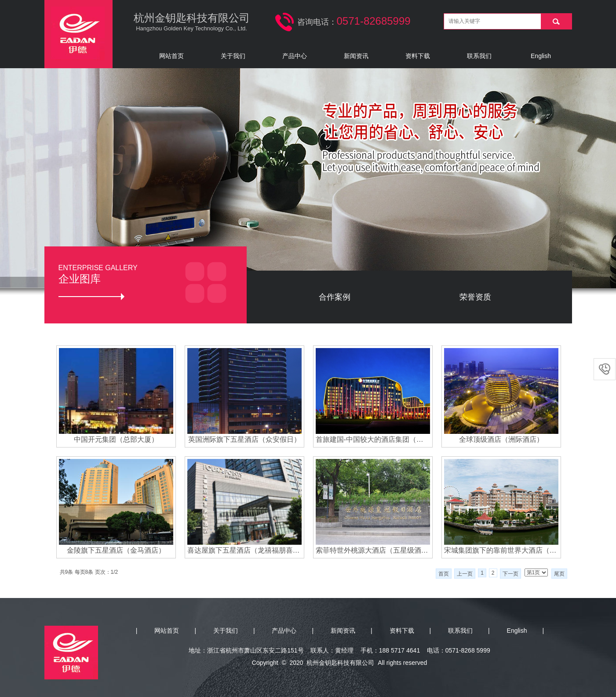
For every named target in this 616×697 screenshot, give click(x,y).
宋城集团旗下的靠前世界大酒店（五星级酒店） (501, 550)
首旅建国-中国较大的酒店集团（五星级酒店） (373, 439)
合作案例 (335, 297)
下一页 (510, 574)
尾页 (559, 574)
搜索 (556, 21)
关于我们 (233, 56)
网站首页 (171, 56)
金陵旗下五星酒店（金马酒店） (116, 550)
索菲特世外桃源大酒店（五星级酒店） (373, 550)
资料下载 (418, 56)
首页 (444, 574)
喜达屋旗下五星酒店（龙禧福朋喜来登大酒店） (244, 550)
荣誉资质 (475, 297)
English (541, 56)
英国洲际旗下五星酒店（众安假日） (244, 439)
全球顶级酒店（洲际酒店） (501, 439)
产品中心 (295, 56)
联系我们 (479, 56)
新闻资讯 (356, 56)
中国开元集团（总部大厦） (116, 439)
